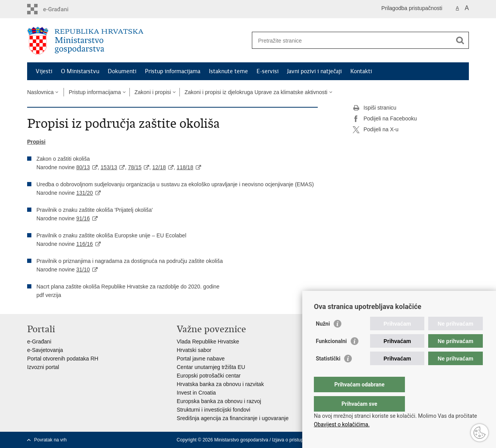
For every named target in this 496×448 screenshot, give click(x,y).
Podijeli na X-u (375, 130)
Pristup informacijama (173, 71)
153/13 (109, 167)
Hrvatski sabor (194, 350)
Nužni (323, 339)
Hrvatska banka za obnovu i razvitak (220, 384)
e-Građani (39, 342)
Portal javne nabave (201, 359)
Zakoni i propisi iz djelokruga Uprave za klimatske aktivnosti (256, 92)
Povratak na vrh (50, 440)
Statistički (328, 374)
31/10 (83, 269)
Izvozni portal (43, 367)
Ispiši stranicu (375, 108)
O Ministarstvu (80, 71)
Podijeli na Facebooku (385, 119)
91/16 (83, 218)
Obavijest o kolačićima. (342, 424)
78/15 (135, 167)
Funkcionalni (331, 357)
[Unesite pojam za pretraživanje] (352, 40)
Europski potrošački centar (209, 376)
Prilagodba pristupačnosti (412, 8)
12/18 (159, 167)
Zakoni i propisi (153, 92)
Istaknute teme (228, 71)
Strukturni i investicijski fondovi (214, 410)
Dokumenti (122, 71)
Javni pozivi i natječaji (314, 71)
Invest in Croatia (196, 393)
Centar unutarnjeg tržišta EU (211, 367)
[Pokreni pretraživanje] (460, 40)
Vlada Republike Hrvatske (208, 342)
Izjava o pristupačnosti (295, 440)
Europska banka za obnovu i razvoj (219, 401)
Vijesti (44, 71)
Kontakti (361, 71)
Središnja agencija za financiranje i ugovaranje (233, 418)
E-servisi (268, 71)
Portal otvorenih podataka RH (63, 359)
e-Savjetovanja (45, 350)
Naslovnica (40, 92)
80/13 (83, 167)
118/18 (185, 167)
